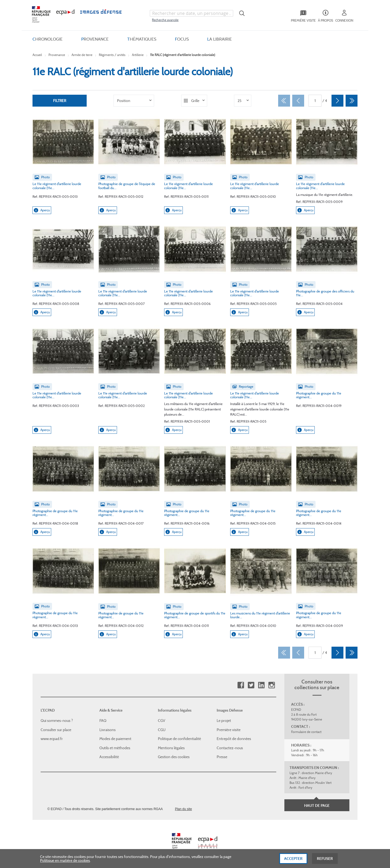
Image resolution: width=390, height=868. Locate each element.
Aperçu (42, 210)
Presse (222, 757)
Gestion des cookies (174, 757)
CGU (162, 730)
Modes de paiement (115, 739)
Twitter (251, 685)
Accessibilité (109, 757)
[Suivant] (337, 101)
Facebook (241, 685)
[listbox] (134, 101)
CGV (162, 721)
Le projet (224, 721)
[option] (134, 101)
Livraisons (108, 730)
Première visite (229, 730)
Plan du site (183, 809)
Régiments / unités (112, 55)
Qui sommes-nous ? (57, 721)
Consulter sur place (56, 730)
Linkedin (261, 685)
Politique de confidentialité (179, 739)
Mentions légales (171, 748)
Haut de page (317, 805)
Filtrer (60, 101)
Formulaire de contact (306, 732)
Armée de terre (82, 55)
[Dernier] (352, 101)
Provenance (57, 55)
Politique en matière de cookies (65, 863)
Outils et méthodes (115, 748)
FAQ (103, 721)
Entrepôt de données (234, 739)
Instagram (272, 685)
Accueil (37, 55)
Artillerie (138, 55)
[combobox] (191, 13)
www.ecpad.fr (52, 739)
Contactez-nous (230, 748)
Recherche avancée (165, 20)
